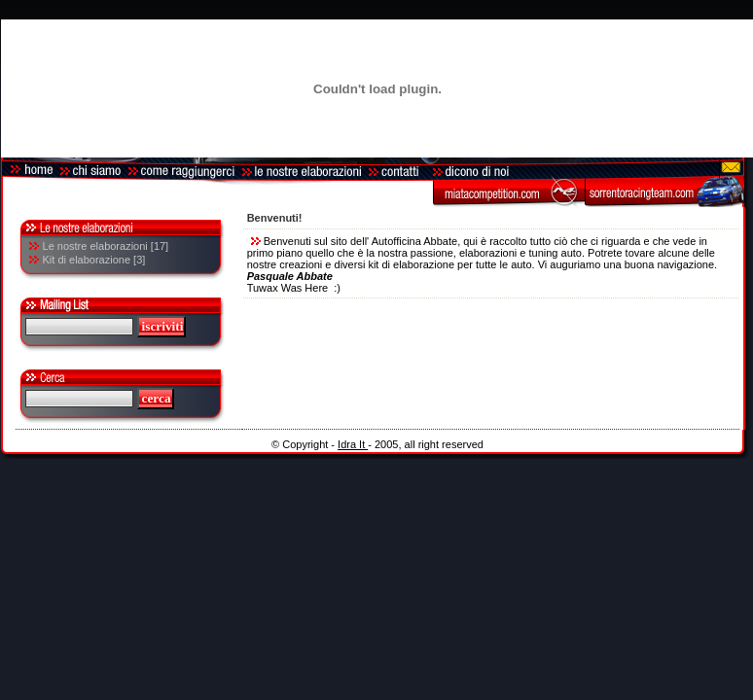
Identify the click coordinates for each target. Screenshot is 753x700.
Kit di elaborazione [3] (94, 260)
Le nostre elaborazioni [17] (106, 246)
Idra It (353, 444)
